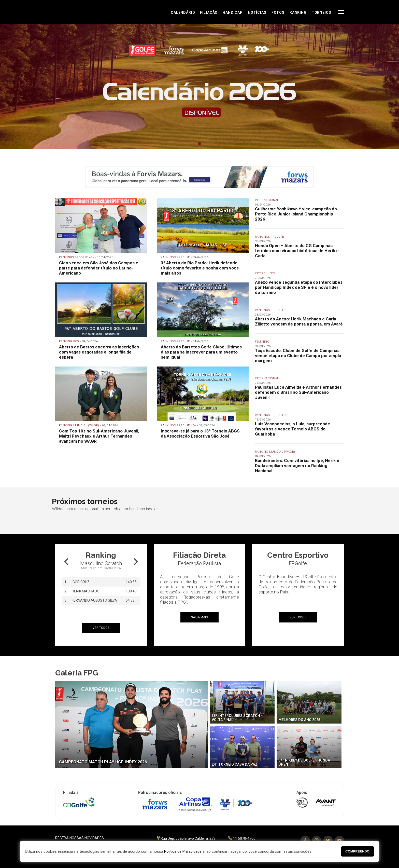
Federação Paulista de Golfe (83, 12)
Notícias (257, 12)
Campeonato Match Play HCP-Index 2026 (103, 762)
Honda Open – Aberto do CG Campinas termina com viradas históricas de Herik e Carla (297, 251)
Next (354, 87)
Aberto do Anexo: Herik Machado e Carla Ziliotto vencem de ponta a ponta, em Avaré (299, 321)
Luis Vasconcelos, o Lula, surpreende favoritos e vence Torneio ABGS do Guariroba (293, 429)
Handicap (233, 12)
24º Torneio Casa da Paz (235, 764)
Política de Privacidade (183, 851)
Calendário (183, 12)
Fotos (278, 12)
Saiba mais (199, 617)
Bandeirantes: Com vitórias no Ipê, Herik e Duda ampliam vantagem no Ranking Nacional (297, 466)
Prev (45, 87)
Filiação (209, 12)
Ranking (298, 12)
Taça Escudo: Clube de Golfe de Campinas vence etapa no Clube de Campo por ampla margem (298, 356)
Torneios (322, 12)
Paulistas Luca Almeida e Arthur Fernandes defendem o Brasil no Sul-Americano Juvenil (298, 392)
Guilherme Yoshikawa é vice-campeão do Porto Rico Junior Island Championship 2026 (296, 214)
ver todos (101, 628)
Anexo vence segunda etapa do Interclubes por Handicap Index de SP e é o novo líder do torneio (299, 287)
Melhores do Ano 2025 (299, 720)
